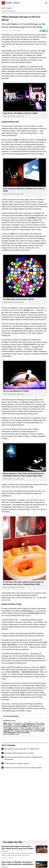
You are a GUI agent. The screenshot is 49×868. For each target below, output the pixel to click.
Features (9, 8)
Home (3, 8)
